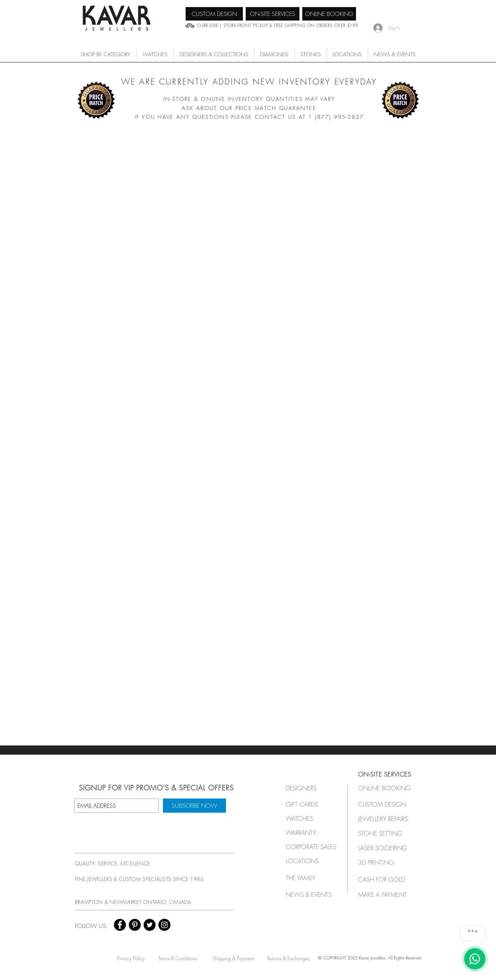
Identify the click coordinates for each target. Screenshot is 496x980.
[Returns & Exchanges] (288, 958)
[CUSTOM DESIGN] (214, 14)
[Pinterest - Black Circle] (135, 925)
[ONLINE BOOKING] (329, 14)
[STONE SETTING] (385, 833)
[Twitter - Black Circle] (150, 925)
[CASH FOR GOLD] (385, 879)
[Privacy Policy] (131, 958)
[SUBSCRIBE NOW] (194, 806)
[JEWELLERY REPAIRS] (390, 819)
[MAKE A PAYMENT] (385, 895)
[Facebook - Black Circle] (120, 925)
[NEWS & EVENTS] (311, 895)
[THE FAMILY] (309, 878)
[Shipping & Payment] (233, 958)
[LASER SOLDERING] (387, 848)
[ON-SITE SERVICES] (273, 14)
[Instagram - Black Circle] (164, 925)
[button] (155, 55)
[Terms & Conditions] (178, 958)
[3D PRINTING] (385, 862)
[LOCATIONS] (309, 861)
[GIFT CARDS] (309, 804)
